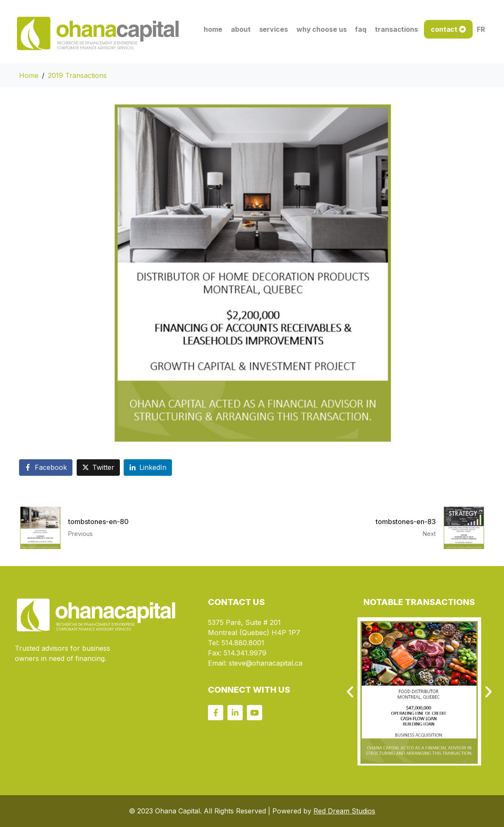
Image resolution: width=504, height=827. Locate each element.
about (241, 29)
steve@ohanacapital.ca (266, 663)
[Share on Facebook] (46, 468)
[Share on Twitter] (98, 468)
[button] (350, 692)
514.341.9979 (245, 653)
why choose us (322, 29)
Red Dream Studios (344, 811)
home (213, 29)
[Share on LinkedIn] (148, 468)
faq (361, 29)
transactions (396, 29)
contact (444, 29)
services (274, 29)
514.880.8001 (243, 643)
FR (481, 29)
